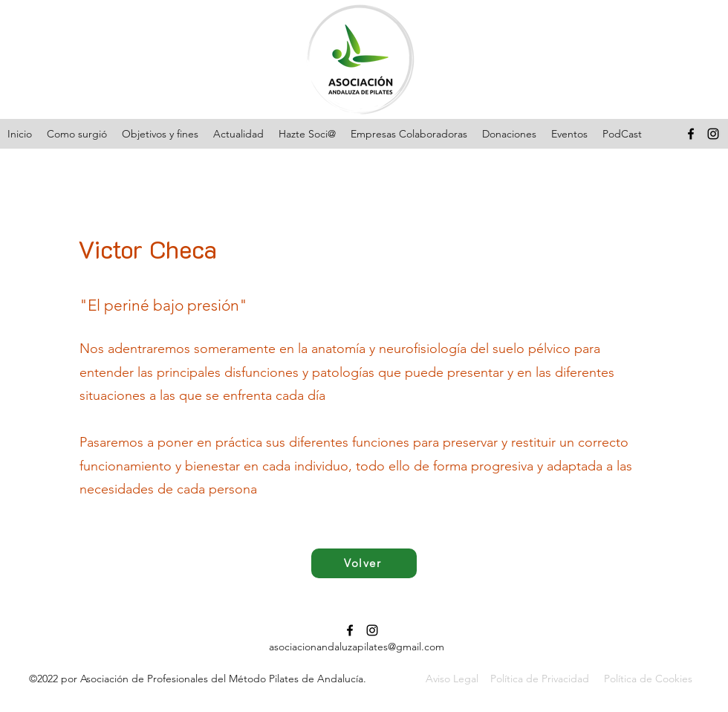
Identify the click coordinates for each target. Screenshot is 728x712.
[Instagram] (713, 134)
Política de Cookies (648, 679)
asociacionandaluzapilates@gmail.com (357, 647)
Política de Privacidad (540, 679)
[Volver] (364, 563)
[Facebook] (691, 134)
